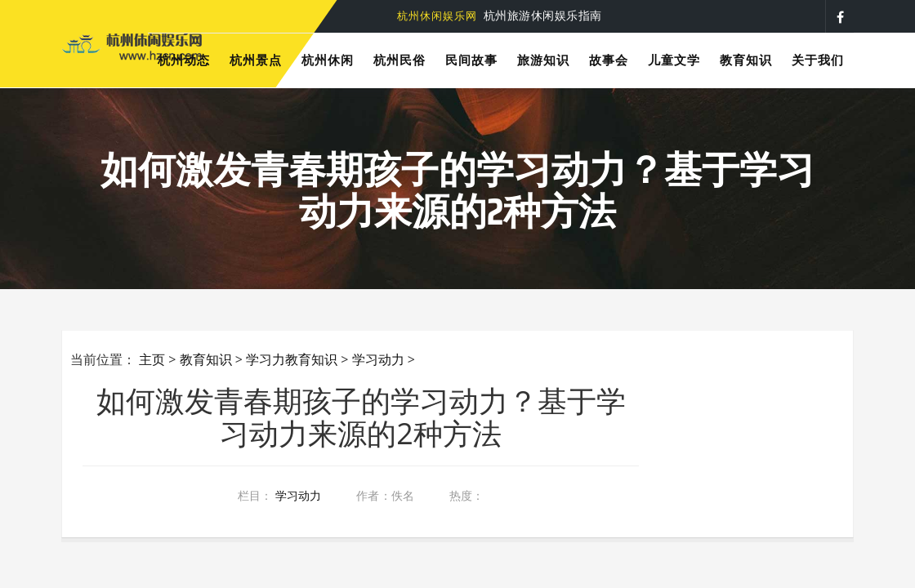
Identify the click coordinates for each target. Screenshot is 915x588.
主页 (152, 359)
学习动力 (378, 359)
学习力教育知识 (292, 359)
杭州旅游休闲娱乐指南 (500, 16)
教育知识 (206, 359)
